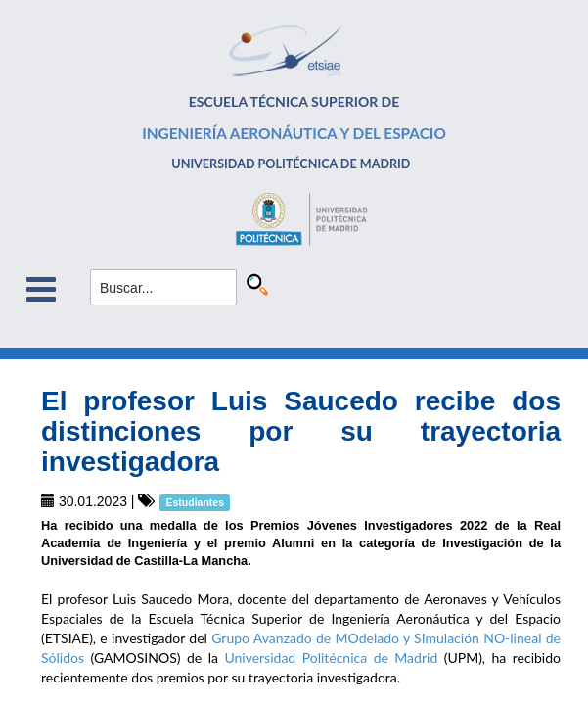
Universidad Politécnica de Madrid (334, 658)
